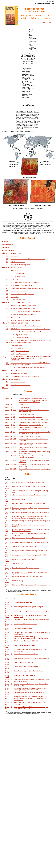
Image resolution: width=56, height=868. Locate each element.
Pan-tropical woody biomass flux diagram (26, 654)
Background (14, 256)
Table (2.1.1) (7, 487)
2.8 (7, 300)
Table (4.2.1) (7, 552)
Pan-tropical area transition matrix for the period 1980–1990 (29, 551)
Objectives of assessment (18, 262)
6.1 (7, 373)
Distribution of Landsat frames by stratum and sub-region (29, 486)
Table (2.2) (7, 500)
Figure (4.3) (7, 689)
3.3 (7, 314)
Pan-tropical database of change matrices (22, 294)
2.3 (7, 285)
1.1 (7, 256)
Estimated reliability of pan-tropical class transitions (29, 692)
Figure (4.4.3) (7, 693)
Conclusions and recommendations (21, 385)
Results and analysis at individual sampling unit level (26, 326)
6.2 (7, 376)
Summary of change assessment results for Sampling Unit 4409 (30, 542)
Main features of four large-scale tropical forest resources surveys (31, 585)
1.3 (7, 262)
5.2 (7, 367)
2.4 (7, 288)
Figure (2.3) (7, 625)
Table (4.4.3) (7, 582)
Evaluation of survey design (19, 382)
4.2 (7, 329)
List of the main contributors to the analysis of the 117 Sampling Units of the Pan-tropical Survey (31, 530)
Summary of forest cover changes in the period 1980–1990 (29, 555)
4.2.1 (14, 436)
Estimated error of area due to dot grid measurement (27, 576)
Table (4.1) (7, 539)
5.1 (7, 363)
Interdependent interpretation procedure (22, 285)
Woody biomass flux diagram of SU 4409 (26, 641)
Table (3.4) (7, 534)
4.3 (7, 341)
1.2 (7, 259)
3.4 (7, 317)
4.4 (7, 345)
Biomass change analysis (18, 300)
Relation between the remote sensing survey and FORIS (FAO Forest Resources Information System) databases (28, 364)
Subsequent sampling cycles (19, 373)
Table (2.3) (7, 517)
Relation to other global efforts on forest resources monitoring (28, 367)
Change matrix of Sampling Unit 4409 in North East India (29, 538)
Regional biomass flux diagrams (24, 662)
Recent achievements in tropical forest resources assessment (28, 259)
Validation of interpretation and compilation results (25, 320)
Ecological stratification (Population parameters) (26, 568)
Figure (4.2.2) (7, 659)
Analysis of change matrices (19, 291)
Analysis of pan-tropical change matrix (30, 436)
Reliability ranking (18, 581)
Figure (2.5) (7, 633)
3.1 (7, 306)
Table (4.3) (7, 573)
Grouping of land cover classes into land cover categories (29, 504)
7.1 (7, 382)
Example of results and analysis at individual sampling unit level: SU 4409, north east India (35, 433)
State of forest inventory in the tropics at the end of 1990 (28, 482)
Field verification (16, 317)
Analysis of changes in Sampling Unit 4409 (25, 546)
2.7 (7, 297)
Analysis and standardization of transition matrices (34, 420)
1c (12, 675)
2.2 (7, 279)
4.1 (7, 326)
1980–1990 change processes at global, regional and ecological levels (30, 329)
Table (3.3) (7, 530)
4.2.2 (14, 439)
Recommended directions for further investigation (25, 376)
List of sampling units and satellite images (31, 425)
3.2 (7, 308)
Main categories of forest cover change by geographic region (32, 658)
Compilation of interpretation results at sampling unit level (27, 288)
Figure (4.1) (7, 642)
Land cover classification (27, 414)
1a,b (12, 697)
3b (12, 615)
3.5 (7, 320)
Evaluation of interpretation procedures (31, 417)
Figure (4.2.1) (7, 650)
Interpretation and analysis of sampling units (23, 314)
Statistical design (15, 271)
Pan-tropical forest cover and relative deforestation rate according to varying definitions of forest (30, 689)
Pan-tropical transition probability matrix (24, 559)
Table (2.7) (7, 522)
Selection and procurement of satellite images (24, 306)
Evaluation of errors (16, 345)
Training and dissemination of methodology (23, 308)
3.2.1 (14, 428)
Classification (14, 279)
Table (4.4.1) (7, 577)
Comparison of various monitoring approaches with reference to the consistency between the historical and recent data (30, 517)
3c (12, 620)
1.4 (7, 265)
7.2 (7, 385)
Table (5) (7, 586)
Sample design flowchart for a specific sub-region (29, 607)
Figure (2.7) (7, 637)
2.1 (7, 271)
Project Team (23, 405)
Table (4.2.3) (7, 569)
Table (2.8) (7, 526)
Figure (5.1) (7, 697)
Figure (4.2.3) (7, 667)
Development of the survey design (20, 265)
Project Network (24, 407)
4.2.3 (14, 452)
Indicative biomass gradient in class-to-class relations (35, 422)
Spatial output (15, 297)
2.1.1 (14, 410)
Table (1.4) (7, 483)
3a (12, 611)
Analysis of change (18, 564)
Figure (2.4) (7, 629)
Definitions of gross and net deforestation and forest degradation (31, 512)
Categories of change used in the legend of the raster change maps (31, 521)
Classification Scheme (19, 499)
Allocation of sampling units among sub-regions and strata (29, 495)
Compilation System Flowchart (23, 628)
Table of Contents (46, 23)
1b (12, 671)
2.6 (7, 294)
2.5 (7, 291)
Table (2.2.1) (7, 504)
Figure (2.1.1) (7, 603)
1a (12, 667)
